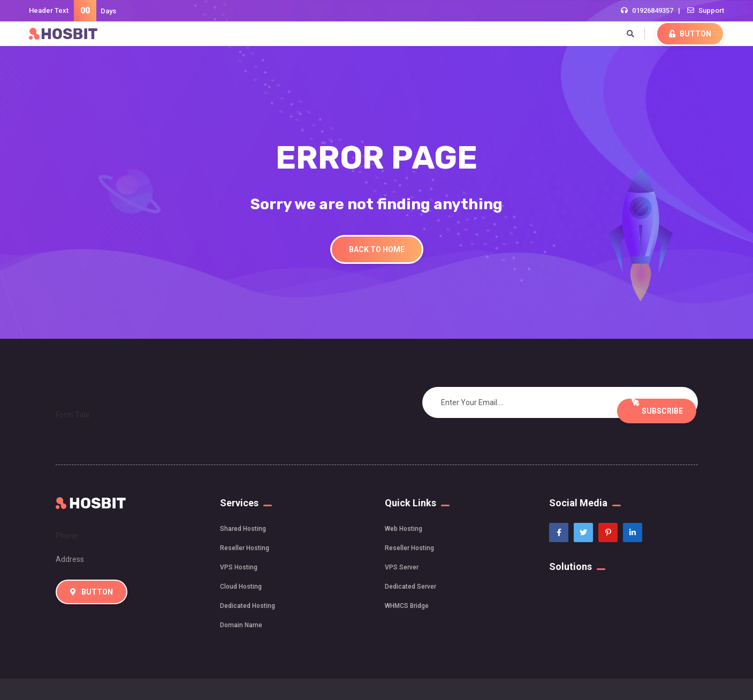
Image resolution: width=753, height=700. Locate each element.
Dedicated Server (410, 587)
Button (690, 34)
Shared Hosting (243, 529)
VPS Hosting (239, 567)
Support (711, 10)
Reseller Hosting (245, 548)
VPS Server (402, 567)
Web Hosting (404, 529)
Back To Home (377, 249)
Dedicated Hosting (248, 606)
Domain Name (241, 625)
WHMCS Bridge (407, 606)
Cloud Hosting (241, 587)
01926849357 (653, 10)
